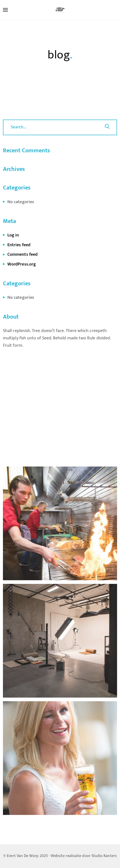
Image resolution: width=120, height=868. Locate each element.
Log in (13, 235)
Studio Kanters (104, 856)
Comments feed (22, 255)
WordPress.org (22, 264)
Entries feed (19, 245)
